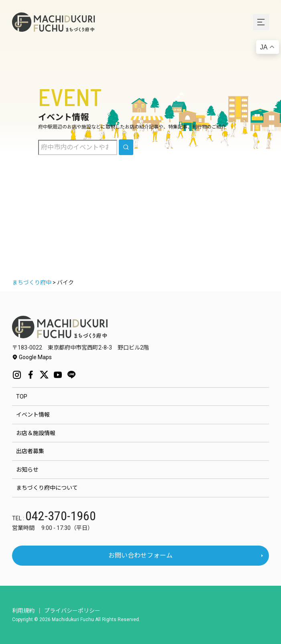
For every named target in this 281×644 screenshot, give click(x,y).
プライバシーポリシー (72, 611)
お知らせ (27, 470)
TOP (22, 397)
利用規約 (23, 611)
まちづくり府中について (47, 488)
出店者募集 (30, 451)
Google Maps (32, 357)
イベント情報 (33, 415)
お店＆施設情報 (36, 433)
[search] (126, 147)
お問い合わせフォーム (140, 555)
